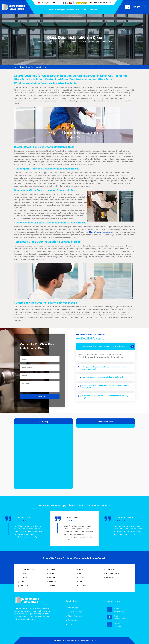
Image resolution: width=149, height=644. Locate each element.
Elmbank (52, 569)
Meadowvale (82, 586)
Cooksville (24, 578)
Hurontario (53, 582)
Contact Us (94, 10)
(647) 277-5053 (138, 7)
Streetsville (110, 578)
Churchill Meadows (27, 569)
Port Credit (110, 569)
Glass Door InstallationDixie (36, 67)
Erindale (52, 578)
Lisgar (79, 573)
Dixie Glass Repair (75, 640)
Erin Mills (52, 573)
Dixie (22, 67)
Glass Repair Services (64, 10)
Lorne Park (81, 578)
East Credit (24, 586)
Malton (80, 582)
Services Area (82, 10)
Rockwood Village (112, 573)
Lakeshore (53, 586)
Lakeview (81, 569)
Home (51, 10)
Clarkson (23, 573)
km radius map (43, 455)
